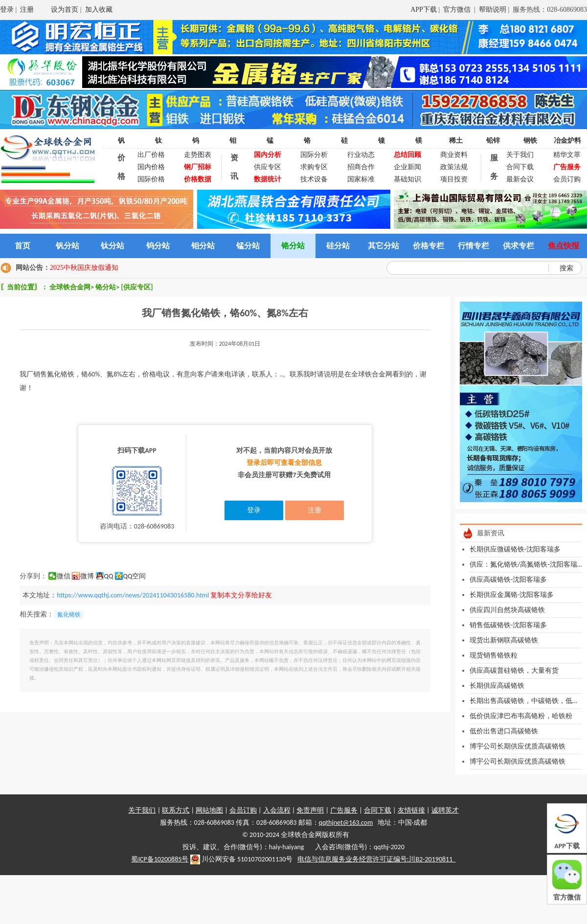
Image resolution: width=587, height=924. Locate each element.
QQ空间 (135, 576)
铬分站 (293, 246)
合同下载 (520, 167)
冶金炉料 (567, 141)
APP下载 (424, 10)
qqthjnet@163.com (346, 823)
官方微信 (458, 10)
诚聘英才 (445, 810)
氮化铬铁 (69, 615)
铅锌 (493, 141)
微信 (64, 576)
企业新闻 (407, 167)
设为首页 (65, 10)
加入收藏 (99, 10)
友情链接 (411, 810)
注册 (27, 10)
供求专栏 (519, 246)
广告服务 (344, 810)
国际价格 (151, 179)
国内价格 (151, 167)
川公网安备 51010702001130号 (242, 859)
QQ (109, 576)
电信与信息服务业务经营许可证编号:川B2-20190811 (377, 859)
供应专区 (268, 167)
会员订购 (567, 179)
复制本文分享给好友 (241, 595)
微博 (87, 576)
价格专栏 (429, 246)
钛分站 (113, 246)
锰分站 (248, 246)
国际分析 (314, 155)
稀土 (456, 141)
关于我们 (520, 155)
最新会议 (520, 179)
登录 (7, 10)
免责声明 (310, 810)
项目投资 (454, 179)
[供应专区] (137, 287)
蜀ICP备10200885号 (160, 859)
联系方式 (176, 810)
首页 (23, 246)
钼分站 (203, 246)
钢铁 (530, 141)
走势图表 (198, 155)
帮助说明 (493, 10)
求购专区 (314, 167)
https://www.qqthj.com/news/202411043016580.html (133, 595)
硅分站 (338, 246)
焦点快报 (564, 246)
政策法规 (454, 167)
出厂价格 (151, 155)
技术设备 (314, 179)
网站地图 (209, 810)
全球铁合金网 (70, 287)
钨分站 (158, 246)
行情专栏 (474, 246)
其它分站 (384, 246)
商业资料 (454, 155)
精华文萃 (567, 155)
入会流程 (277, 810)
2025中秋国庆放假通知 (84, 268)
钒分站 (68, 246)
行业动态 (361, 155)
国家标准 (361, 179)
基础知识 (407, 179)
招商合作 (361, 167)
